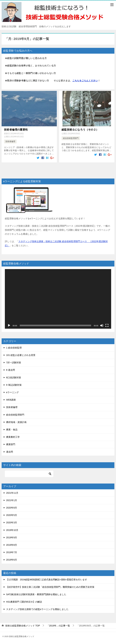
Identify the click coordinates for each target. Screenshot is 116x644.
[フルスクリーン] (107, 325)
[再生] (9, 325)
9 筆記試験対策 (14, 385)
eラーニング (12, 392)
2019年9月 (12, 537)
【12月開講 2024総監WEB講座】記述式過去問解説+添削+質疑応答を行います (47, 579)
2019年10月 (12, 530)
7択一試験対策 (14, 363)
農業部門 (11, 444)
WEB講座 (11, 400)
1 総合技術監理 (14, 348)
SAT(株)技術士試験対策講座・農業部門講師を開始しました (36, 594)
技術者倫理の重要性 (16, 130)
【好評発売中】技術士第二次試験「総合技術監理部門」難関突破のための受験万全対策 (50, 587)
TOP (23, 626)
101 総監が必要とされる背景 (21, 355)
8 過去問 (11, 370)
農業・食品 (12, 429)
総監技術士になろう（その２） (80, 130)
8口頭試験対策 (14, 377)
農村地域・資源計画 (16, 422)
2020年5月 (12, 515)
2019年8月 (12, 545)
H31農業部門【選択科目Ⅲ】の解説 (24, 602)
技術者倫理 (10, 141)
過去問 (10, 452)
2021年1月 (12, 500)
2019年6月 (12, 560)
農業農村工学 (13, 437)
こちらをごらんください (85, 81)
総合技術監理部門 (71, 138)
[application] (58, 299)
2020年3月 (12, 523)
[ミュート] (102, 325)
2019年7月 (12, 552)
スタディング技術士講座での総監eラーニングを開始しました (37, 609)
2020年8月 (12, 508)
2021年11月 (12, 493)
